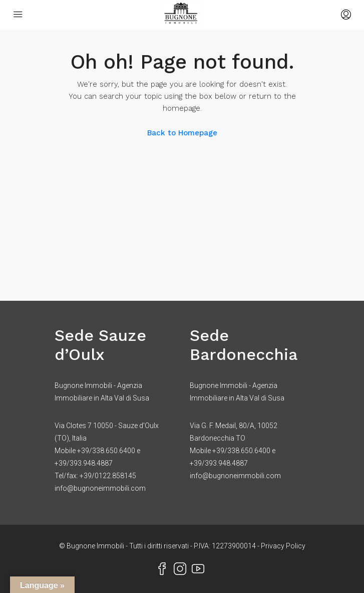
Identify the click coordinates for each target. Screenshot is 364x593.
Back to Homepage (182, 133)
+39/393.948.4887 (84, 463)
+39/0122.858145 (108, 476)
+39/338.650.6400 (106, 451)
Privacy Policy (283, 546)
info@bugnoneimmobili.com (100, 488)
